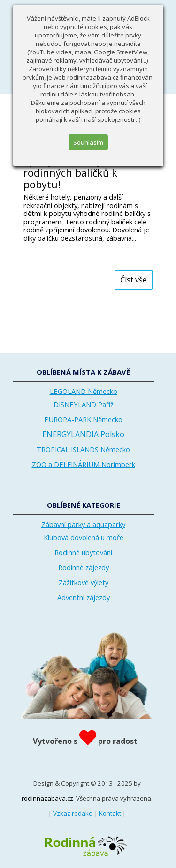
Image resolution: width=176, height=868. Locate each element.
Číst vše (134, 280)
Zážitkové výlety (84, 582)
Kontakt (110, 813)
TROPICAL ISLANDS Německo (83, 449)
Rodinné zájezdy (84, 567)
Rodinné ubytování (83, 552)
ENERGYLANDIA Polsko (83, 434)
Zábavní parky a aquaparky (83, 524)
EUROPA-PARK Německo (83, 419)
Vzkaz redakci (73, 813)
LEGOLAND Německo (84, 391)
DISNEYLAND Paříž (84, 404)
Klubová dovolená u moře (84, 537)
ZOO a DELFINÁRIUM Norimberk (84, 464)
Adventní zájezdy (84, 597)
